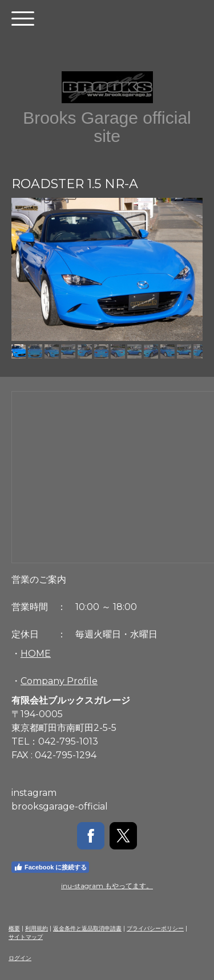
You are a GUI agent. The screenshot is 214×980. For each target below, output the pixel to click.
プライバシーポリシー (155, 928)
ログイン (20, 958)
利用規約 (37, 928)
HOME (36, 654)
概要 (14, 928)
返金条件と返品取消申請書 (87, 928)
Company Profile (59, 681)
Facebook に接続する (50, 867)
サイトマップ (26, 937)
